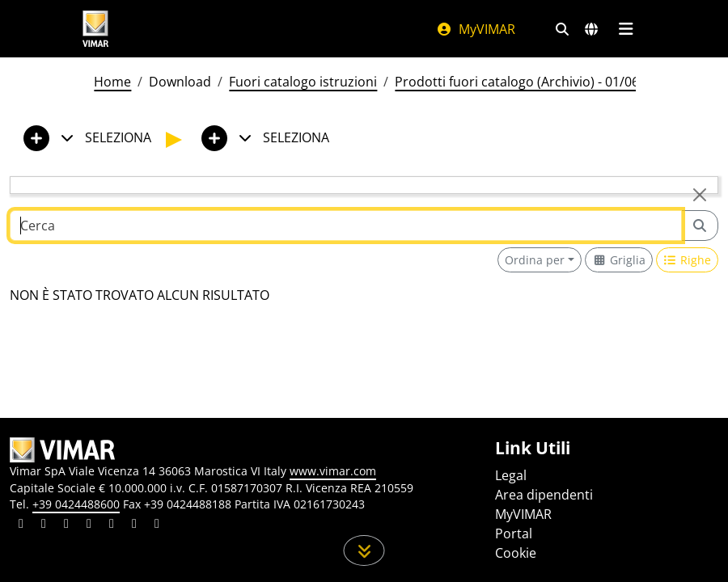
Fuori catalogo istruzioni (303, 82)
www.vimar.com (333, 471)
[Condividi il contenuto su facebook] (44, 525)
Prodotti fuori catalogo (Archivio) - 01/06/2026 (534, 82)
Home (112, 82)
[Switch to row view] (688, 260)
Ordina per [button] (535, 260)
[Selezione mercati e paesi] (591, 29)
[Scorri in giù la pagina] (364, 550)
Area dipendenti (544, 495)
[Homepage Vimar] (95, 29)
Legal (511, 475)
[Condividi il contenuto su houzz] (134, 525)
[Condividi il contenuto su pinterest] (66, 525)
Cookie (516, 553)
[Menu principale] (626, 29)
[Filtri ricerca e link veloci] (562, 29)
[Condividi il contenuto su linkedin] (21, 525)
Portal (514, 533)
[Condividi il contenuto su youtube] (112, 525)
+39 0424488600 (76, 504)
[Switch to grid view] (619, 260)
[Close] (700, 195)
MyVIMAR (476, 29)
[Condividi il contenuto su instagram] (89, 525)
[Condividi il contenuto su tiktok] (157, 525)
